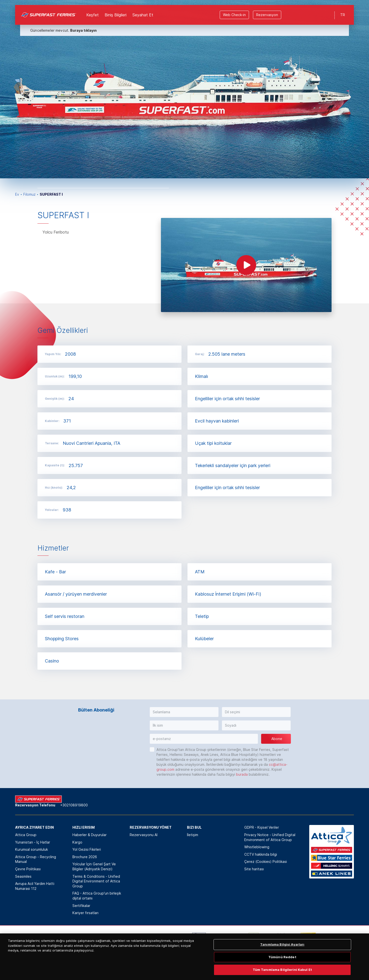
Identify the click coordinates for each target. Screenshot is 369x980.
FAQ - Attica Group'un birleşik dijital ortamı (97, 896)
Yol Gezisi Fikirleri (87, 849)
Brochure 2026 (85, 857)
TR (343, 10)
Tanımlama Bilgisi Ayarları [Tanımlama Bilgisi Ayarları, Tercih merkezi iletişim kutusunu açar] (282, 968)
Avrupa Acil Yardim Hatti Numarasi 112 (35, 886)
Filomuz (29, 194)
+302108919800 (74, 805)
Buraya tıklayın (83, 25)
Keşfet (92, 10)
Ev (17, 194)
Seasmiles (23, 876)
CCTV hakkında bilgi (261, 854)
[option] (184, 89)
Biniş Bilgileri (116, 10)
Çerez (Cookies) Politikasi (266, 861)
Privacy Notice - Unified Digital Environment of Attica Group (270, 837)
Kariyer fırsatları (85, 913)
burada (242, 774)
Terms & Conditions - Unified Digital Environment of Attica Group (96, 881)
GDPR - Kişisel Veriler (262, 827)
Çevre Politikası (28, 869)
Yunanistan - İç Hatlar (33, 842)
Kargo (77, 842)
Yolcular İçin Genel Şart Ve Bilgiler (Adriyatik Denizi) (94, 866)
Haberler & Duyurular (90, 835)
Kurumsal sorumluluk (31, 849)
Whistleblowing (257, 847)
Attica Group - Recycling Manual (36, 859)
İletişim (193, 835)
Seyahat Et (143, 10)
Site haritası (254, 869)
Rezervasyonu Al (144, 835)
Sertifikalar (81, 906)
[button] (184, 712)
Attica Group (26, 835)
